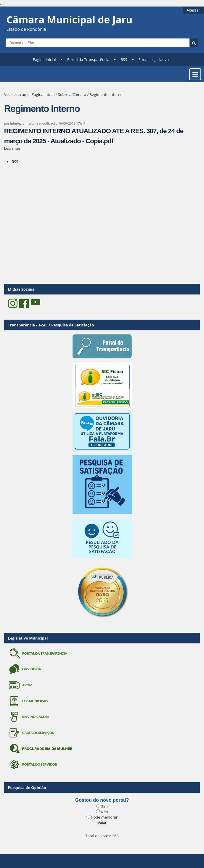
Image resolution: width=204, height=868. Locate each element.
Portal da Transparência (88, 59)
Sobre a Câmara (72, 94)
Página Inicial (44, 59)
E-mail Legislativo (154, 59)
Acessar (193, 10)
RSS (124, 59)
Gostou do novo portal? (102, 800)
